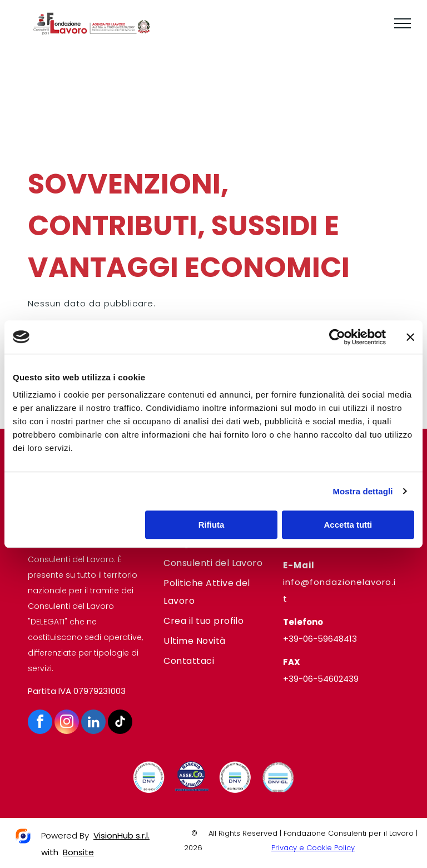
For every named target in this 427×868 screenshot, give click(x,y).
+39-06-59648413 (320, 639)
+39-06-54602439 (321, 679)
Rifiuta (212, 525)
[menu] (403, 23)
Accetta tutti (348, 525)
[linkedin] (93, 723)
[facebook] (40, 723)
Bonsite (78, 852)
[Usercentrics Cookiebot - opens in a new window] (337, 337)
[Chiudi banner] (410, 337)
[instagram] (67, 723)
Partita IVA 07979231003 (77, 691)
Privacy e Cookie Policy (313, 848)
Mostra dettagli (363, 491)
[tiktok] (120, 723)
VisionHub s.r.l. (121, 835)
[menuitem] (213, 563)
